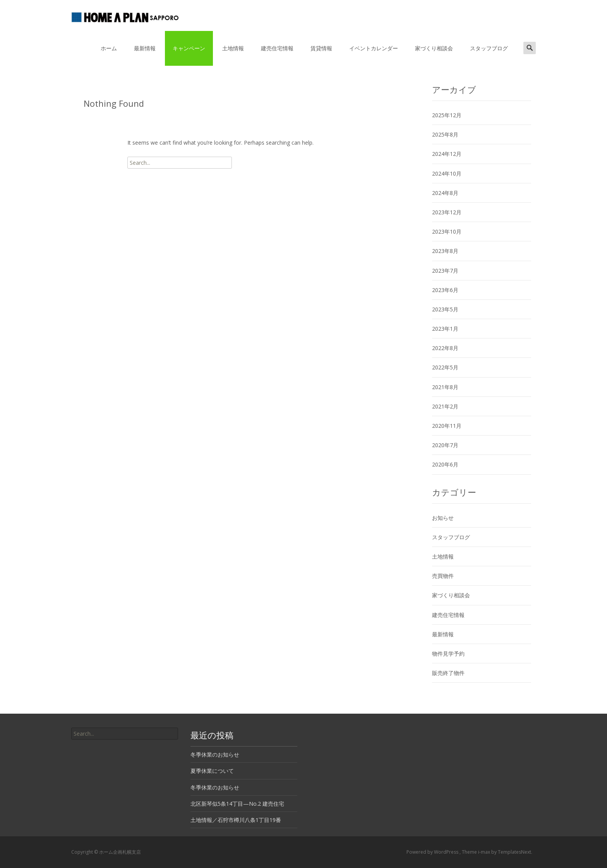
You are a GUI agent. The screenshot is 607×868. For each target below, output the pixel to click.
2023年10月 (447, 232)
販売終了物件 (448, 673)
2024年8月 (445, 193)
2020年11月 (447, 426)
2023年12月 (447, 212)
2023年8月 (445, 251)
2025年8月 (445, 134)
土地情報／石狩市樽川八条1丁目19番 (236, 820)
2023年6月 (445, 290)
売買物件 (443, 576)
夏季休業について (212, 771)
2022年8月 (445, 348)
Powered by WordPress (433, 852)
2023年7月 (445, 271)
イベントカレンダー (374, 48)
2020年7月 (445, 445)
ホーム (109, 48)
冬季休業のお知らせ (215, 754)
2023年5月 (445, 309)
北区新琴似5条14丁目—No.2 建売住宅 (237, 804)
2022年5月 (445, 367)
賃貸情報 (321, 48)
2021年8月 (445, 387)
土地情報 (233, 48)
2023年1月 (445, 329)
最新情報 (145, 48)
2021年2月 (445, 406)
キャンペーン (189, 48)
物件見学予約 (448, 654)
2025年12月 (447, 115)
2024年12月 (447, 154)
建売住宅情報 (277, 48)
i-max (485, 852)
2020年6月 (445, 464)
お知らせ (443, 518)
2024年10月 (447, 173)
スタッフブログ (489, 48)
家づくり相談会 (434, 48)
